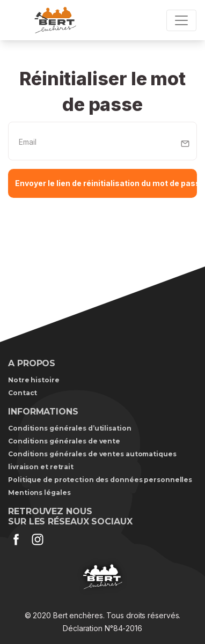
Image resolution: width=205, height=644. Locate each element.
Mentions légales (39, 493)
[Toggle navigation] (181, 20)
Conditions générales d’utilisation (70, 428)
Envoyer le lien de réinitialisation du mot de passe (106, 183)
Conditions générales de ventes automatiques (92, 454)
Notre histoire (34, 380)
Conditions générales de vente (64, 441)
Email (28, 142)
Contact (23, 393)
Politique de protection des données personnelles (100, 480)
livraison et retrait (41, 467)
